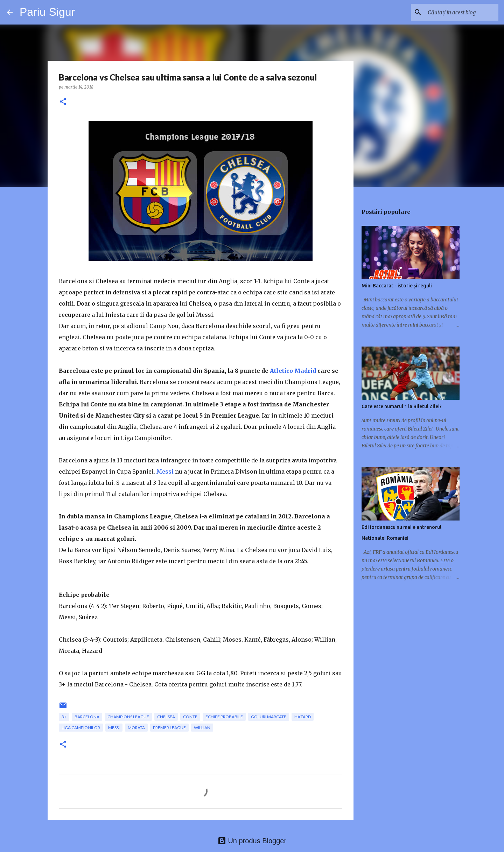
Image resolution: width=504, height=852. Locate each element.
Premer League (169, 728)
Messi (165, 472)
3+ (64, 717)
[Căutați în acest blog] (462, 12)
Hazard (303, 717)
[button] (63, 102)
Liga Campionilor (81, 728)
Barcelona (87, 717)
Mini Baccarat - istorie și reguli (397, 286)
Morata (136, 728)
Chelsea (166, 717)
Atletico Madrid (293, 371)
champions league (128, 717)
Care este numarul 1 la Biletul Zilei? (402, 406)
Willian (202, 728)
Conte (190, 717)
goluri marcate (269, 717)
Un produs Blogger (252, 841)
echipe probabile (224, 717)
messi (114, 728)
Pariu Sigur (47, 12)
